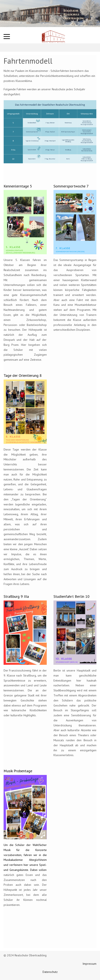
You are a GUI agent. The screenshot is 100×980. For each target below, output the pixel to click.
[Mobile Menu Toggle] (7, 37)
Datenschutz (50, 972)
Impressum (89, 964)
